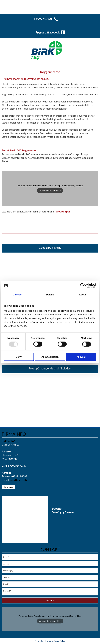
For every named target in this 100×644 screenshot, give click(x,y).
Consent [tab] (18, 295)
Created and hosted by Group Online (50, 641)
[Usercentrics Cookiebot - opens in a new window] (83, 286)
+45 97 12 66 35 (19, 476)
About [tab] (83, 295)
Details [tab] (50, 295)
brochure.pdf (63, 211)
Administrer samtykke (50, 190)
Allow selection (50, 357)
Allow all (81, 357)
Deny (19, 357)
